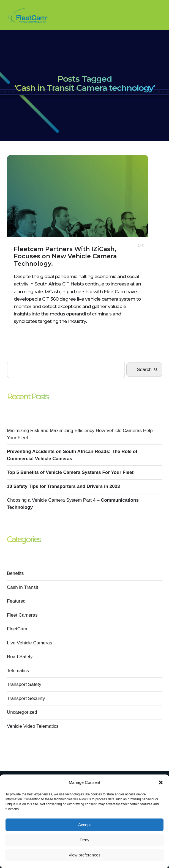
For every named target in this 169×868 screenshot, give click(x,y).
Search (144, 370)
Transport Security (26, 698)
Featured (16, 601)
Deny (84, 840)
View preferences (84, 855)
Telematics (18, 671)
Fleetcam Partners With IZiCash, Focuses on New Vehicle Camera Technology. (65, 256)
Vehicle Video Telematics (33, 726)
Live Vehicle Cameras (29, 643)
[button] (161, 782)
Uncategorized (22, 712)
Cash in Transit (22, 587)
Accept (84, 825)
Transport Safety (24, 684)
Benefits (15, 573)
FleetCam (17, 629)
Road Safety (20, 657)
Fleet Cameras (22, 615)
